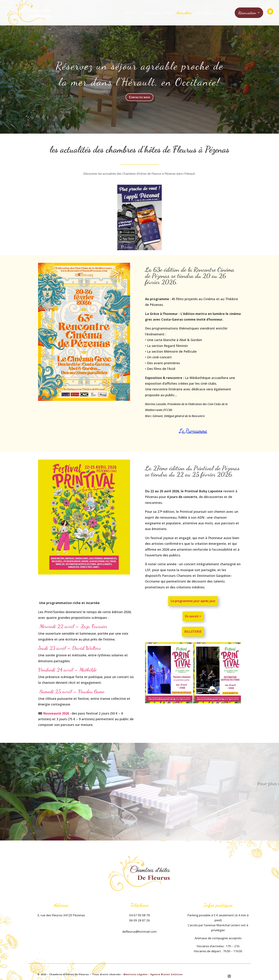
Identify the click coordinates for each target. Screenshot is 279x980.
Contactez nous (139, 97)
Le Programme (193, 431)
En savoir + (193, 616)
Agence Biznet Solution (167, 974)
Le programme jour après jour (193, 601)
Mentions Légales (135, 974)
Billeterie (193, 632)
